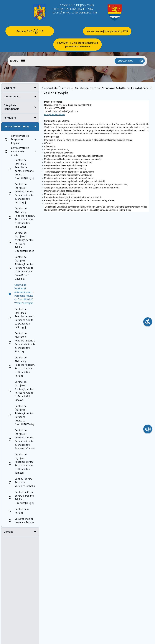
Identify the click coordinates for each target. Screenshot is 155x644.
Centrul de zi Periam (22, 511)
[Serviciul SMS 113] (30, 31)
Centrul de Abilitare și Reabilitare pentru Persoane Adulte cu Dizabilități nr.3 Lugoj (25, 318)
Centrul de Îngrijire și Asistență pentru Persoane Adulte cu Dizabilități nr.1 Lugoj (24, 193)
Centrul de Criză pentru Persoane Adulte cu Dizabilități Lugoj (24, 498)
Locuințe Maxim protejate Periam (24, 521)
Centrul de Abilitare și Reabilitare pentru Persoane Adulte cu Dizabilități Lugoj (24, 169)
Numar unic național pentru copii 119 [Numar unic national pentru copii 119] (107, 31)
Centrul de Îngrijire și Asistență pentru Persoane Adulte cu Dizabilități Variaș (24, 415)
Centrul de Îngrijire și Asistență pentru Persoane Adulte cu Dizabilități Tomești (24, 464)
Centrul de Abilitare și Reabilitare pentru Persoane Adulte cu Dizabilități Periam (25, 367)
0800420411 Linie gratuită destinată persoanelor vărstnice (77, 45)
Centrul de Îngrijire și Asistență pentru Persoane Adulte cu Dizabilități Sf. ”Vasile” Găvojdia (24, 294)
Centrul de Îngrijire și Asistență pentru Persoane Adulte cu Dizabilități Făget (24, 242)
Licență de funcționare (55, 115)
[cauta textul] (142, 61)
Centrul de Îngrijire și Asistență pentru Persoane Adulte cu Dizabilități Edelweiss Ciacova (25, 439)
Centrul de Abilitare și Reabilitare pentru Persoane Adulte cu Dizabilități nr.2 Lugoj (25, 218)
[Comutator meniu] (23, 60)
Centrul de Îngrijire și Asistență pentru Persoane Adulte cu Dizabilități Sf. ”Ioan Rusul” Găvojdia (24, 268)
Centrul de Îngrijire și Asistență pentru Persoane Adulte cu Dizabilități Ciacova (24, 391)
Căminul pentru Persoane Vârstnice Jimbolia (25, 482)
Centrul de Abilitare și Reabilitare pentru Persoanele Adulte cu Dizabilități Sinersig (25, 342)
